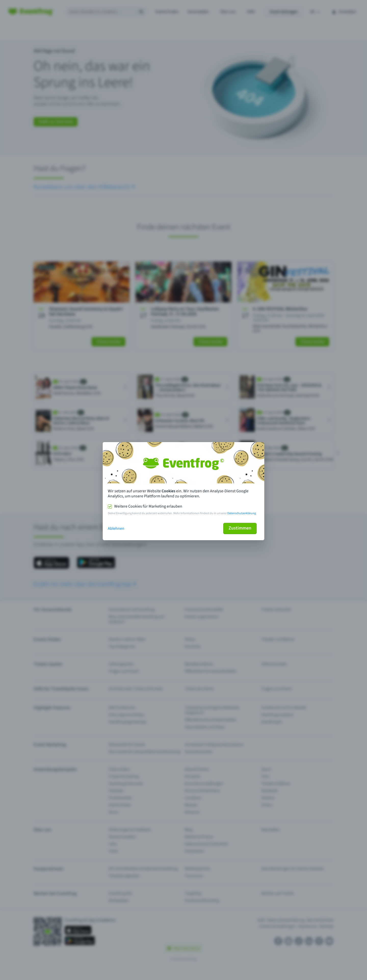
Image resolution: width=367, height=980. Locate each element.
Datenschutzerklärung (242, 513)
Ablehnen (116, 528)
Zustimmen (240, 528)
